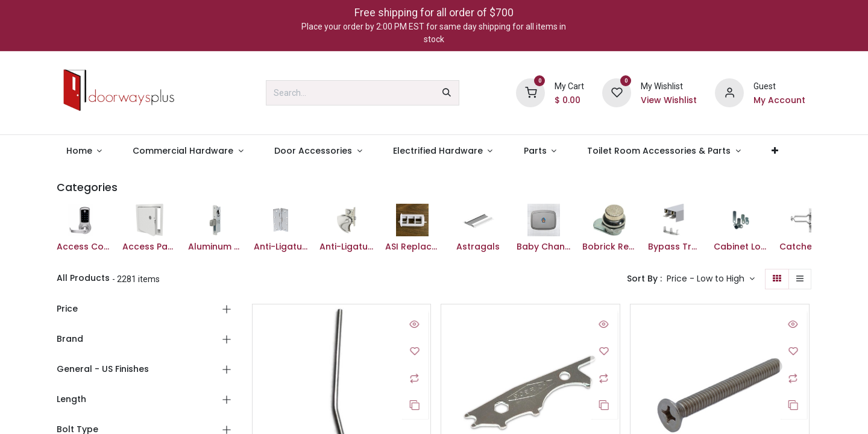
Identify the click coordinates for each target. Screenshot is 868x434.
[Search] (447, 93)
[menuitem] (84, 151)
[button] (711, 279)
